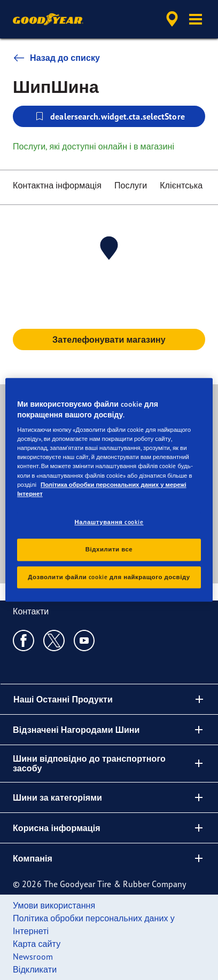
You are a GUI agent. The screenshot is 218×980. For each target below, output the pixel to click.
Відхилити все (109, 549)
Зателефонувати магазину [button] (109, 339)
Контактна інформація (57, 185)
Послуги (131, 185)
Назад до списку (56, 58)
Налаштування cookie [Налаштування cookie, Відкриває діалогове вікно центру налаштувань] (109, 522)
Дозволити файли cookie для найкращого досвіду (109, 577)
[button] (196, 19)
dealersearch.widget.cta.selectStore (109, 116)
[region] (109, 490)
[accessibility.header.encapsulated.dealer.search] (172, 19)
